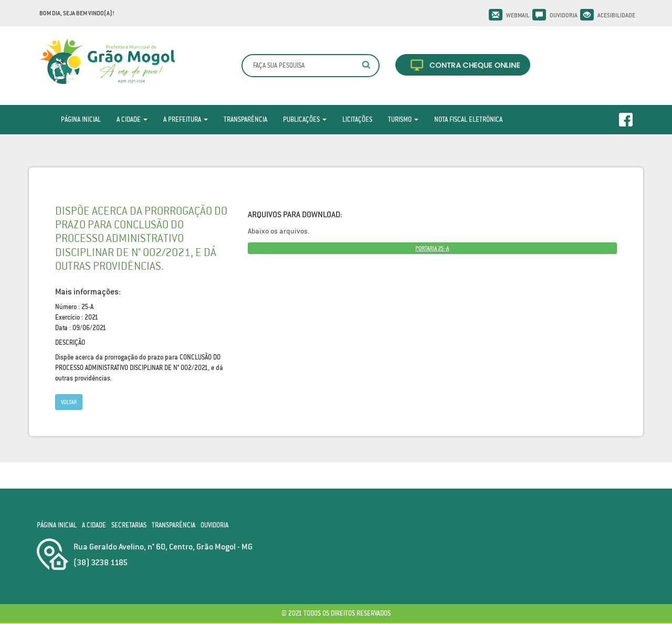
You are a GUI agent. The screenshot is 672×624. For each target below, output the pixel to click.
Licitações (357, 119)
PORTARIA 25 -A (432, 248)
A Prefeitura (186, 119)
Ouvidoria (564, 15)
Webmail (518, 15)
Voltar (69, 402)
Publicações (305, 119)
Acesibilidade (616, 15)
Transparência (245, 119)
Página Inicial (81, 119)
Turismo (403, 119)
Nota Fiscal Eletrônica (468, 119)
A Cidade (132, 119)
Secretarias (129, 525)
